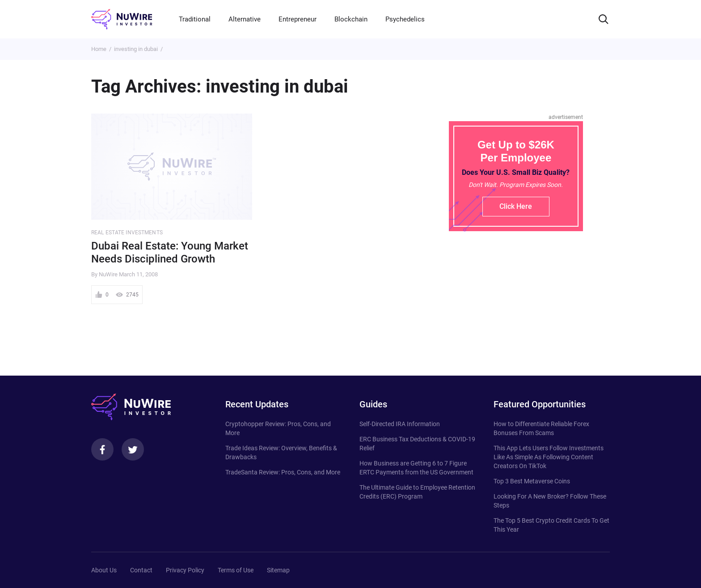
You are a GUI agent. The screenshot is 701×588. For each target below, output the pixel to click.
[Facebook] (102, 449)
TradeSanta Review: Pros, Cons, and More (283, 472)
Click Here (516, 206)
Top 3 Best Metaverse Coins (532, 481)
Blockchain (351, 19)
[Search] (604, 19)
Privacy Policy (185, 570)
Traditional (195, 19)
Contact (141, 570)
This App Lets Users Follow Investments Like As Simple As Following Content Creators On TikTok (549, 457)
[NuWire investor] (122, 19)
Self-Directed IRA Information (400, 424)
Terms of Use (236, 570)
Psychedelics (405, 19)
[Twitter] (133, 449)
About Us (104, 570)
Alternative (245, 19)
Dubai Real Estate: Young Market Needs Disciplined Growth (170, 252)
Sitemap (278, 570)
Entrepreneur (298, 19)
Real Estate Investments (127, 233)
